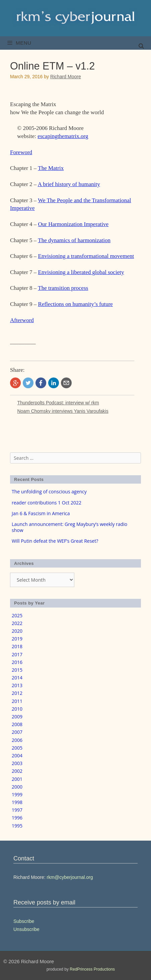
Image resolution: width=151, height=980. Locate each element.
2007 (17, 732)
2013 (17, 685)
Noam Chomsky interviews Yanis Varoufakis (63, 411)
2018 (17, 646)
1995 (17, 826)
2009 (17, 717)
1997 (17, 810)
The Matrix (51, 168)
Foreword (21, 152)
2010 (17, 709)
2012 (17, 693)
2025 (17, 615)
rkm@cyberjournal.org (70, 877)
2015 (17, 670)
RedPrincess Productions (92, 969)
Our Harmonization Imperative (73, 224)
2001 (17, 779)
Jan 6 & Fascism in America (41, 513)
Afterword (22, 320)
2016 (17, 662)
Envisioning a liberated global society (81, 272)
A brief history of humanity (69, 184)
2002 (17, 771)
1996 (17, 818)
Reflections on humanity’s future (75, 304)
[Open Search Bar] (141, 46)
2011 (17, 701)
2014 (17, 678)
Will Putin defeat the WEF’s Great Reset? (55, 541)
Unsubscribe (26, 929)
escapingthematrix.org (63, 136)
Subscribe (24, 921)
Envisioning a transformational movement (86, 256)
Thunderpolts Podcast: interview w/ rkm (58, 403)
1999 (17, 794)
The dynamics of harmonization (74, 240)
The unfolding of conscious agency (49, 492)
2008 (17, 724)
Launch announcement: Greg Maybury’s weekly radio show (69, 527)
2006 (17, 740)
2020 (17, 631)
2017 (17, 654)
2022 (17, 623)
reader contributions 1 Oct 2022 (47, 503)
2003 (17, 763)
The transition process (63, 288)
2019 (17, 639)
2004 (17, 755)
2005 (17, 748)
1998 (17, 802)
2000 (17, 787)
